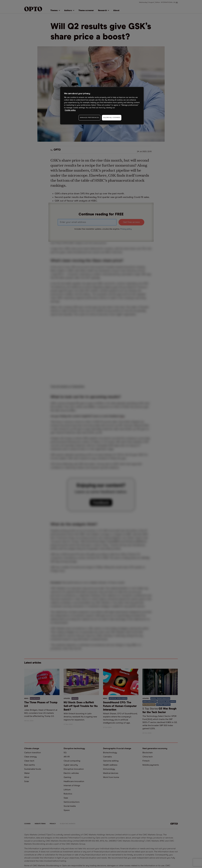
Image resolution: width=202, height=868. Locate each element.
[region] (102, 106)
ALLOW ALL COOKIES (112, 118)
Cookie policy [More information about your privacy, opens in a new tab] (70, 110)
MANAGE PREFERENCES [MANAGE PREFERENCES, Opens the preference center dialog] (89, 118)
